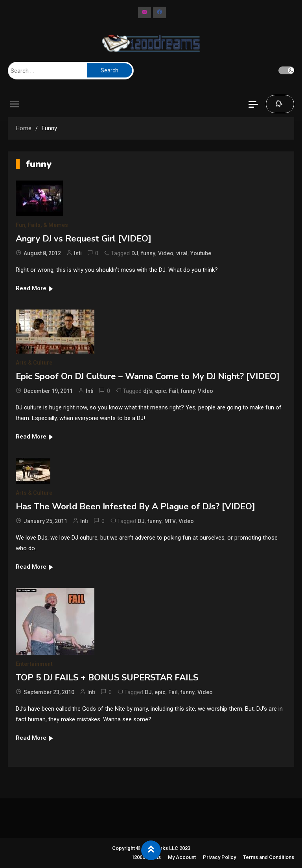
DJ (135, 253)
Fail (173, 391)
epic (160, 391)
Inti (78, 253)
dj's (148, 391)
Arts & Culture (34, 363)
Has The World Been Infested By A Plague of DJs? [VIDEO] (135, 507)
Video (166, 253)
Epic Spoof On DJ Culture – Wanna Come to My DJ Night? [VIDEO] (148, 376)
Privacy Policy (219, 857)
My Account (182, 857)
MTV (170, 521)
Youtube (201, 253)
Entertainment (34, 664)
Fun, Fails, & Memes (42, 225)
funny (148, 253)
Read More (35, 288)
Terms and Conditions (269, 857)
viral (182, 253)
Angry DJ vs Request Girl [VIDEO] (84, 239)
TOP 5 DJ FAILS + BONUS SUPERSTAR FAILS (107, 678)
